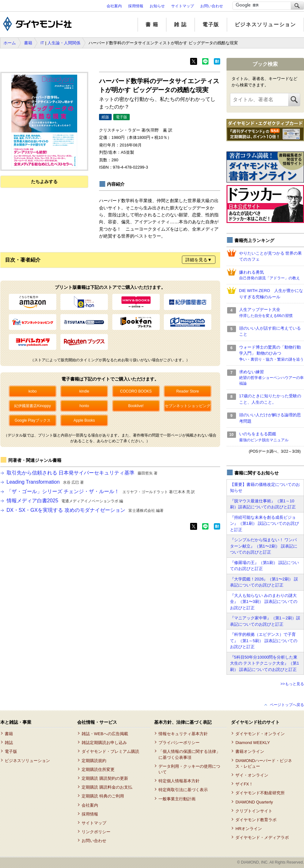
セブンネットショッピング (188, 406)
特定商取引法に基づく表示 (183, 790)
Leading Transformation (45, 482)
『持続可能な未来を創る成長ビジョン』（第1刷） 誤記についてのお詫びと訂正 (265, 524)
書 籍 (152, 25)
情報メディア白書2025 (65, 501)
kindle (84, 391)
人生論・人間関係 (64, 43)
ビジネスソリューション (265, 25)
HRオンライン (249, 829)
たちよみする (44, 182)
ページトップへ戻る (287, 705)
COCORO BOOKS (136, 391)
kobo (33, 391)
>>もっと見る (292, 684)
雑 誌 (180, 25)
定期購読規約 (94, 761)
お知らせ (157, 6)
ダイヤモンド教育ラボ (256, 820)
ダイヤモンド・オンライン (260, 734)
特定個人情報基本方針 (179, 781)
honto (84, 406)
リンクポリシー (96, 832)
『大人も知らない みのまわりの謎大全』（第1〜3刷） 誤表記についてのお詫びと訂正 (264, 602)
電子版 (211, 25)
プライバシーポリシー (179, 743)
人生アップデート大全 (272, 313)
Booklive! (136, 406)
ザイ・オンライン (252, 775)
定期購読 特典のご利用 (103, 796)
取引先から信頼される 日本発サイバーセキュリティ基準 (82, 473)
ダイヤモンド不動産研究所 (260, 793)
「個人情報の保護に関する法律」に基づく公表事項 (189, 754)
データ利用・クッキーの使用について (189, 769)
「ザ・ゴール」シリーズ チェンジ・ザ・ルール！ (101, 491)
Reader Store (187, 391)
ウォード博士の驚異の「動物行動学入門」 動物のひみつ (272, 353)
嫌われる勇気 (272, 276)
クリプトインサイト (254, 811)
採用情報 (136, 6)
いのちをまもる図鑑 (272, 437)
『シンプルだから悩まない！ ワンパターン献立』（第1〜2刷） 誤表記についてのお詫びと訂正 (264, 546)
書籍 (28, 43)
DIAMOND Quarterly (254, 802)
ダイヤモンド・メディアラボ (262, 837)
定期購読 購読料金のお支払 (107, 787)
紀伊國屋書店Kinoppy (32, 406)
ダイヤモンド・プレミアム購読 (110, 751)
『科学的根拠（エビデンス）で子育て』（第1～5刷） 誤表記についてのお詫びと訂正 (264, 641)
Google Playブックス (32, 420)
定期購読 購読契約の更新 (105, 778)
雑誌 (9, 743)
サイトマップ (183, 6)
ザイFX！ (244, 784)
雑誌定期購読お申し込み (104, 743)
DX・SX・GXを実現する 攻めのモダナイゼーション (85, 510)
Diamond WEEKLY (253, 743)
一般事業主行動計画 (177, 799)
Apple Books (84, 420)
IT (42, 43)
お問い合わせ (212, 6)
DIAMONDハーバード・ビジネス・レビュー (264, 763)
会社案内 (114, 6)
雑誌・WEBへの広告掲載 (105, 734)
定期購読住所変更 (98, 769)
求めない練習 (272, 378)
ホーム (10, 43)
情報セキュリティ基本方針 (183, 734)
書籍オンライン (250, 751)
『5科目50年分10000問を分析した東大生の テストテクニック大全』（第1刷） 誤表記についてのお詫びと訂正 (265, 663)
